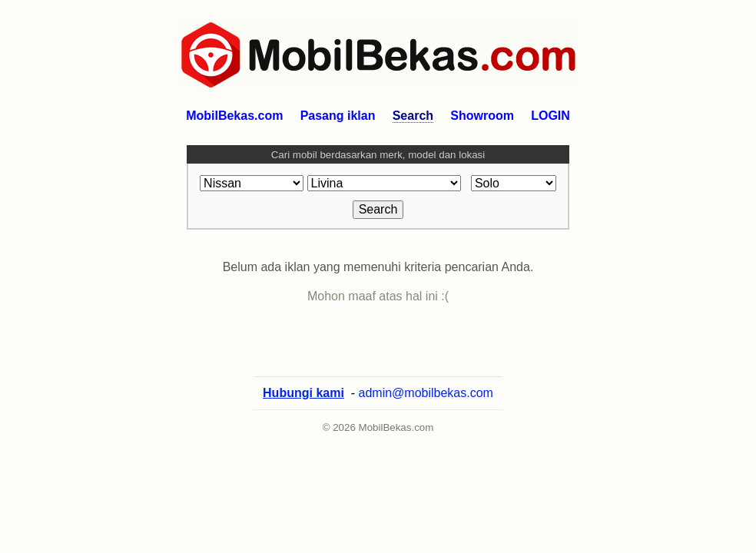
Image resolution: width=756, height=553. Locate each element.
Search (413, 116)
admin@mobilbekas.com (426, 408)
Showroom (482, 116)
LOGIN (550, 116)
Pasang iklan (338, 116)
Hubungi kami (303, 408)
